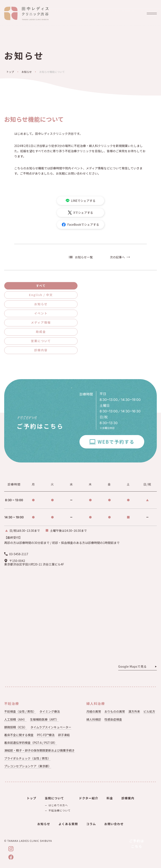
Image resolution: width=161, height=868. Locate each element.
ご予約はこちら (137, 844)
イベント (41, 313)
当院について (54, 798)
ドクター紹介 (89, 798)
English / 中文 (41, 295)
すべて (41, 286)
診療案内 (128, 798)
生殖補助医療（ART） (44, 719)
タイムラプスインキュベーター (51, 727)
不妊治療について (59, 810)
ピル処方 (149, 711)
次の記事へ (117, 257)
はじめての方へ (58, 805)
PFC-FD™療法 (46, 735)
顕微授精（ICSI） (16, 727)
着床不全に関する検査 (19, 735)
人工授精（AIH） (15, 719)
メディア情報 (41, 322)
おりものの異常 (115, 711)
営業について (41, 341)
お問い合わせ (114, 824)
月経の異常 (94, 711)
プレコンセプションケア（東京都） (28, 766)
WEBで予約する (116, 442)
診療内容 (41, 350)
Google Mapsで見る (132, 667)
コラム (91, 824)
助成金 (41, 332)
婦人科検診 (94, 719)
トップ (10, 72)
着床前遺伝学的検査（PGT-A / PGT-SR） (31, 743)
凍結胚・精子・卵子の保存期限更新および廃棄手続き (39, 750)
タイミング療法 (50, 711)
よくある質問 (68, 824)
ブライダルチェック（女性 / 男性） (27, 758)
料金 (110, 798)
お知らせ (27, 72)
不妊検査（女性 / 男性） (20, 711)
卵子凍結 (64, 735)
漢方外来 (134, 711)
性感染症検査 (113, 719)
